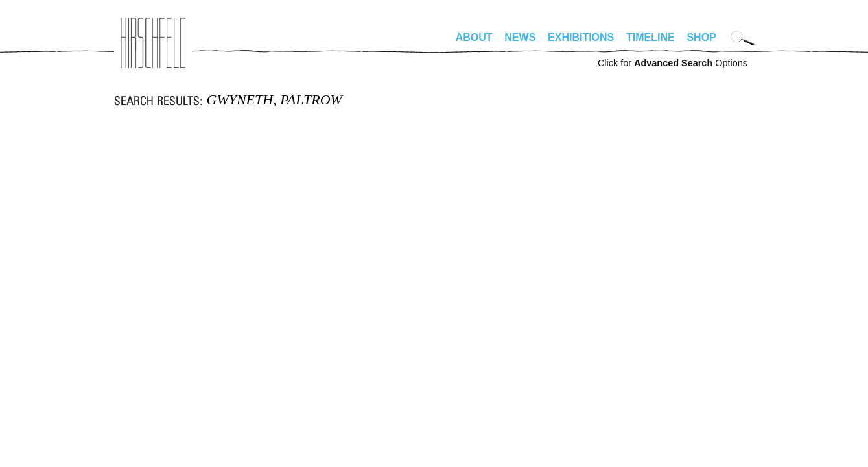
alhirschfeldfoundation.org (153, 43)
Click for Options (673, 63)
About (474, 37)
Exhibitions (581, 37)
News (520, 37)
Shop (701, 37)
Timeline (651, 37)
